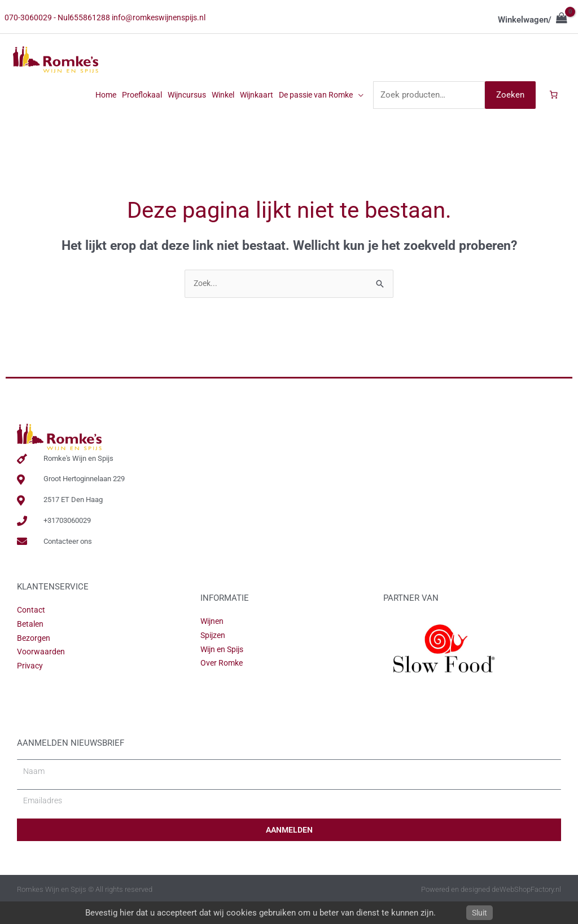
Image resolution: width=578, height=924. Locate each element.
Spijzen (214, 656)
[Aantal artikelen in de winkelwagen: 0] (553, 114)
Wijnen (213, 642)
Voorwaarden (42, 672)
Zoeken (509, 113)
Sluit (480, 913)
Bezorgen (34, 659)
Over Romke (223, 684)
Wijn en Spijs (225, 670)
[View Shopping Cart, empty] (533, 20)
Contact (32, 631)
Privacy (30, 687)
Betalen (31, 645)
